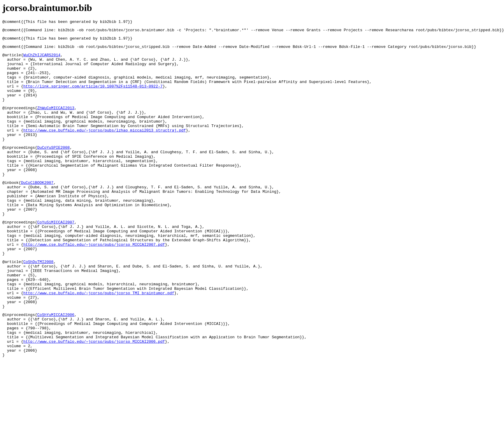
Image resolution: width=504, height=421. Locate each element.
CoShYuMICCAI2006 (56, 366)
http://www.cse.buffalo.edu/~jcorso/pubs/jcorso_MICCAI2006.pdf (94, 398)
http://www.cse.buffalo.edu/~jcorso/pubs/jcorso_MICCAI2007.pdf (94, 284)
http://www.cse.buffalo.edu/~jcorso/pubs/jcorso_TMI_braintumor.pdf (99, 341)
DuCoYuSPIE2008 (53, 169)
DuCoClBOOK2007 (37, 210)
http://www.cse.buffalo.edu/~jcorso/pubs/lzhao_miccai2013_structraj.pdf (104, 149)
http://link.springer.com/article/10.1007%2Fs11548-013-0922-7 (93, 97)
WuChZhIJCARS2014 (42, 59)
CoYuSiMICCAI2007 (56, 257)
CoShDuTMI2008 (38, 303)
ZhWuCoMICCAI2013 (56, 122)
